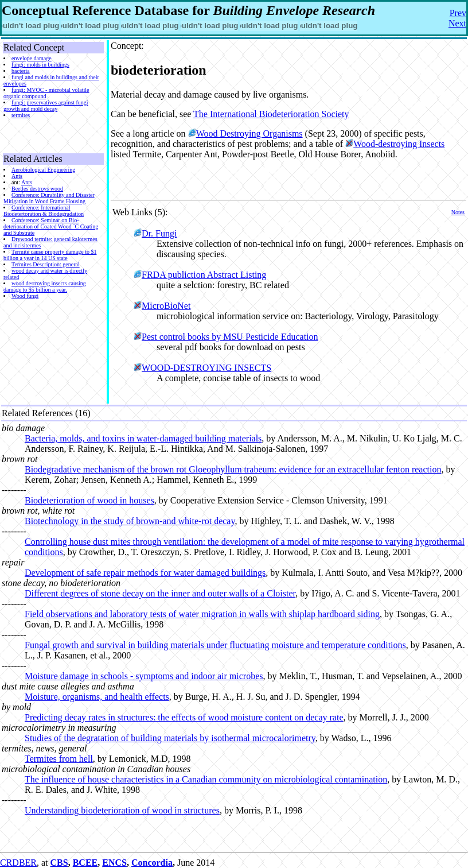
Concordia (152, 863)
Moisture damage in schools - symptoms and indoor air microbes (144, 676)
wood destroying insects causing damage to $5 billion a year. (45, 286)
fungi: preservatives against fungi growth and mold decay (46, 106)
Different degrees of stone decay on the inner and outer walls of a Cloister (160, 593)
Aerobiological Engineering (43, 170)
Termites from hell (59, 759)
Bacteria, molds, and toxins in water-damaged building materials (143, 438)
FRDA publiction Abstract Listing (204, 275)
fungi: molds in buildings (40, 65)
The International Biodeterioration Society (271, 114)
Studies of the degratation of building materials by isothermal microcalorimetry (170, 738)
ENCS (114, 863)
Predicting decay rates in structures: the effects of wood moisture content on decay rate (184, 717)
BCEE (85, 863)
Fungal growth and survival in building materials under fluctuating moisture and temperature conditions (215, 645)
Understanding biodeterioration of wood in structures (122, 810)
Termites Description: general (46, 264)
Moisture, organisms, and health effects (97, 697)
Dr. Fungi (159, 233)
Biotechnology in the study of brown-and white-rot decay (130, 521)
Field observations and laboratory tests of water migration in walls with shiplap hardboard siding (202, 614)
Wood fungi (25, 296)
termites (21, 115)
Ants (17, 176)
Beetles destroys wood (37, 189)
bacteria (21, 71)
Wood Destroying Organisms (249, 133)
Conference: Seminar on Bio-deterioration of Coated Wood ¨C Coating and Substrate (51, 226)
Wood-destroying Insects (399, 144)
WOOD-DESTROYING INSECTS (206, 368)
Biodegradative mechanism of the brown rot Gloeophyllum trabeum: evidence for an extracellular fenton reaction (233, 469)
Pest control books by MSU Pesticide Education (230, 337)
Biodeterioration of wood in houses (89, 500)
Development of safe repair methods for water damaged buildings (145, 573)
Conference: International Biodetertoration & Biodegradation (44, 211)
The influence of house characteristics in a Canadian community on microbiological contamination (206, 779)
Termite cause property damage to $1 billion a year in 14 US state (50, 255)
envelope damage (32, 58)
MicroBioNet (166, 306)
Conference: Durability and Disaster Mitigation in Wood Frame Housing (49, 198)
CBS (59, 863)
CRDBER (18, 863)
